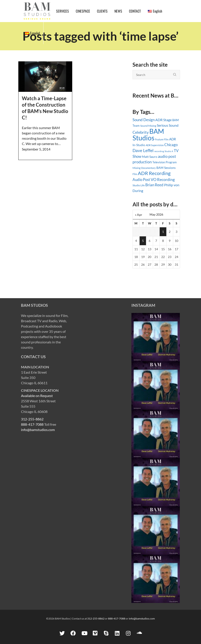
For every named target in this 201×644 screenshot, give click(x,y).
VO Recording (163, 179)
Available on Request (37, 396)
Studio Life (139, 185)
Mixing (137, 168)
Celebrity (141, 132)
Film (135, 174)
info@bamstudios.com (38, 430)
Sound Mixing (148, 126)
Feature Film (162, 139)
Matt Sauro (150, 157)
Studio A (169, 151)
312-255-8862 (32, 419)
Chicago (171, 145)
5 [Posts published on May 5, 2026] (143, 241)
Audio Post (141, 180)
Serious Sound (168, 125)
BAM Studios (148, 134)
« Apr (139, 215)
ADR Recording (154, 173)
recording (159, 151)
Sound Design (144, 120)
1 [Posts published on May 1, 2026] (163, 232)
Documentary (148, 168)
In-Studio (139, 145)
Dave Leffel (143, 150)
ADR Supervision (155, 145)
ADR (173, 139)
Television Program (165, 162)
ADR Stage (163, 120)
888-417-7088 (32, 424)
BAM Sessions (166, 168)
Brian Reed (154, 185)
